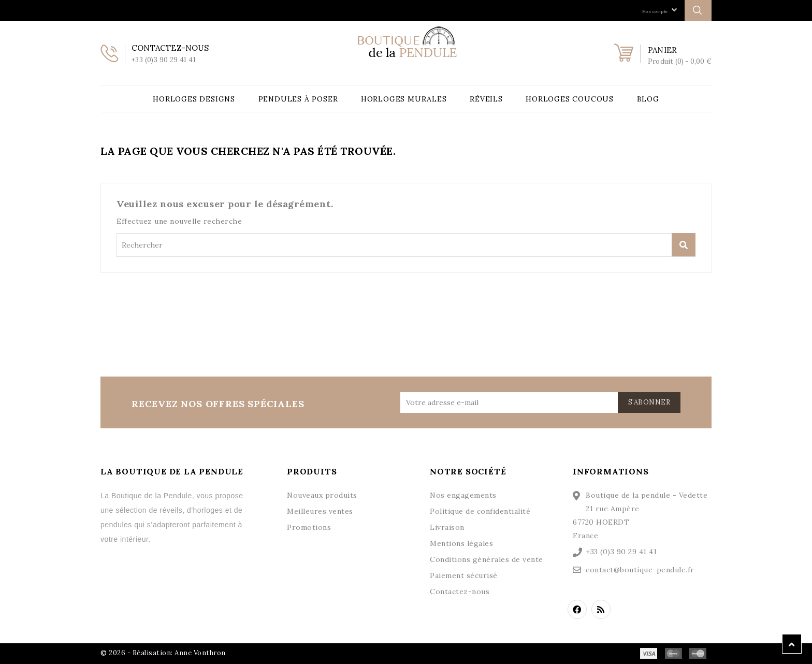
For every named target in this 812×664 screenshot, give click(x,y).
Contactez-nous (460, 591)
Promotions (309, 527)
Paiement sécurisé (464, 575)
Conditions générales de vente (487, 559)
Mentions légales (461, 543)
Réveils (486, 99)
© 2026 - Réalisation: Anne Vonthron (163, 653)
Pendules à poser (298, 99)
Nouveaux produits (322, 495)
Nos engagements (463, 495)
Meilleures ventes (320, 511)
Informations (611, 471)
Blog (648, 99)
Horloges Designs (194, 99)
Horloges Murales (404, 99)
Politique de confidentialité (480, 511)
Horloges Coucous (570, 99)
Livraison (447, 527)
